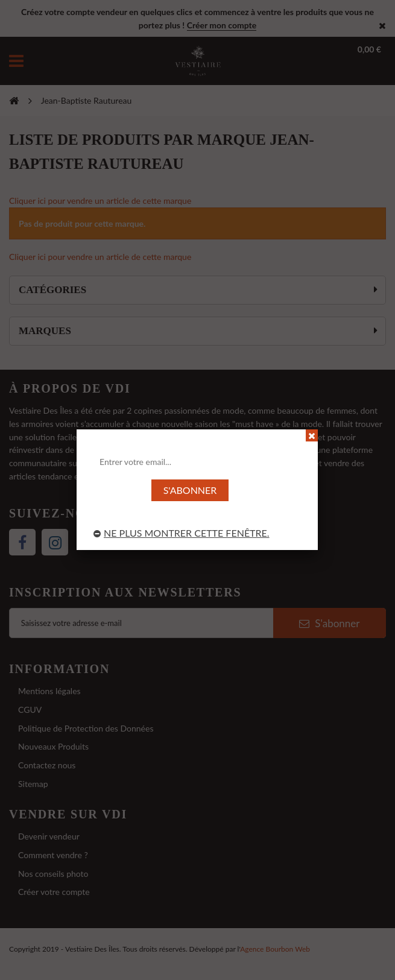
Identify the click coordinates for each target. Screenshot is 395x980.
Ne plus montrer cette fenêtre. (182, 533)
